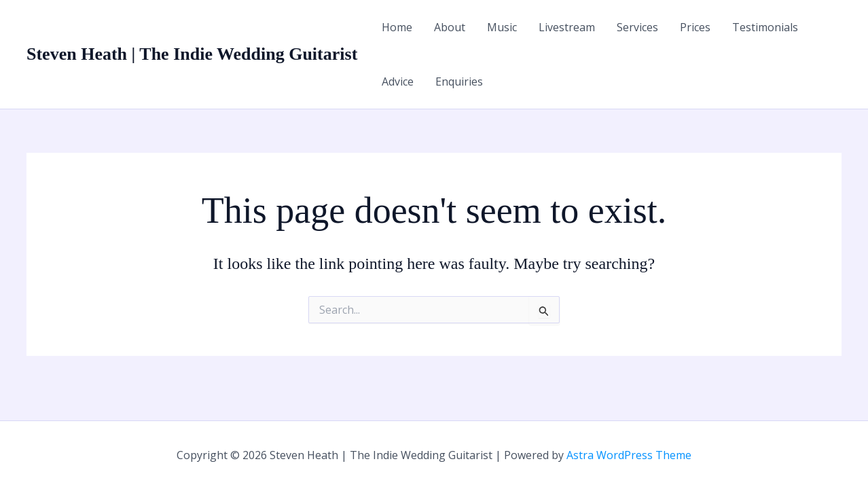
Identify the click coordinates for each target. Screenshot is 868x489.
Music (502, 27)
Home (397, 27)
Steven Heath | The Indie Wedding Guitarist (192, 54)
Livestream (567, 27)
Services (637, 27)
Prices (695, 27)
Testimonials (765, 27)
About (450, 27)
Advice (398, 81)
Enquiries (459, 81)
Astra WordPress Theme (629, 455)
